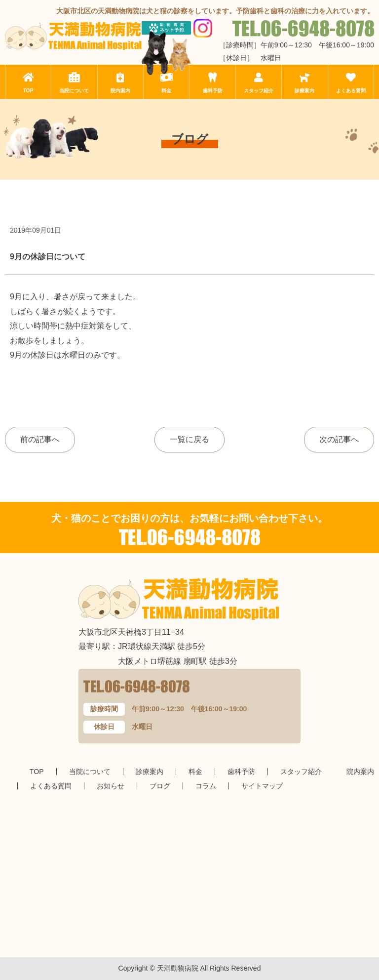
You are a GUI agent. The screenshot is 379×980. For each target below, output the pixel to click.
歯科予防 (213, 91)
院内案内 (120, 91)
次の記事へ (339, 439)
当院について (74, 91)
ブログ (160, 786)
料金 (166, 91)
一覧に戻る (189, 439)
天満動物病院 (178, 968)
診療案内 (304, 91)
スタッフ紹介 (259, 91)
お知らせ (111, 786)
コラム (206, 786)
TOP (28, 91)
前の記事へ (40, 439)
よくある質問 (351, 91)
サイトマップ (262, 786)
